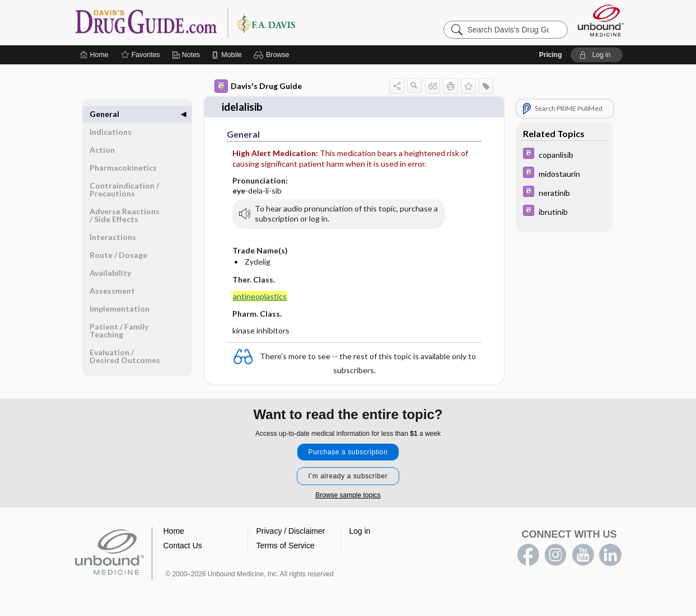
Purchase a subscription (348, 451)
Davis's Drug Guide (258, 86)
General (104, 114)
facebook (528, 554)
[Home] (94, 55)
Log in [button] (360, 530)
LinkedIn (610, 554)
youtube (583, 554)
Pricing (551, 55)
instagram (555, 554)
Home (174, 530)
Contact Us (183, 544)
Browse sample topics (348, 494)
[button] (273, 55)
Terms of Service (286, 544)
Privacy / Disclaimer (291, 530)
